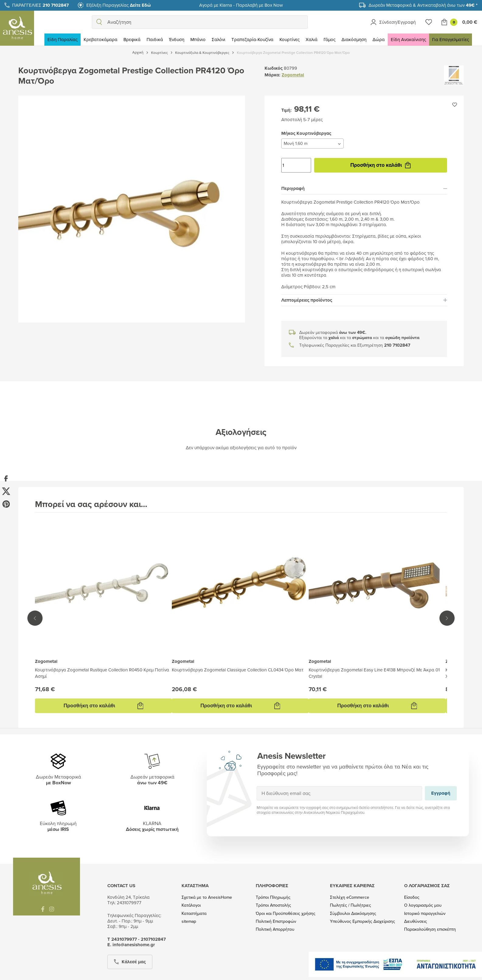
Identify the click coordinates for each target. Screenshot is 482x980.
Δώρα (379, 39)
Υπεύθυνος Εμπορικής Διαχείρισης (362, 921)
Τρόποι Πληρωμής (273, 897)
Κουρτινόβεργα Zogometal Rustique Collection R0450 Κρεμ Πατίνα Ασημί (102, 673)
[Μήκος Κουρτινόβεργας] (312, 143)
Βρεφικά (132, 39)
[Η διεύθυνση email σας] (339, 793)
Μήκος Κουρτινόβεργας (281, 138)
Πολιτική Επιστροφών (276, 921)
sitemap (189, 921)
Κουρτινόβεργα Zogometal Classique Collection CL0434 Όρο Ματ (238, 670)
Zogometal (293, 75)
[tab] (364, 189)
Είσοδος (412, 897)
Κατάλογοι (191, 905)
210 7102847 (397, 345)
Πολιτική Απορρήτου (275, 929)
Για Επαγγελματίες (451, 39)
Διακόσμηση (354, 39)
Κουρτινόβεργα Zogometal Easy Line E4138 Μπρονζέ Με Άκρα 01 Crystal (374, 673)
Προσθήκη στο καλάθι (380, 165)
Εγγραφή (257, 786)
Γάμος (329, 39)
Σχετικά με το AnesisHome (207, 897)
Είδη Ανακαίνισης (408, 39)
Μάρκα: (272, 75)
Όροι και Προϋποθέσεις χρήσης (286, 914)
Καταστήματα (194, 914)
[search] (99, 22)
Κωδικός (274, 68)
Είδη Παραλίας (62, 39)
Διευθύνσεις (416, 921)
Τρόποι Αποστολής (273, 905)
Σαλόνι (218, 39)
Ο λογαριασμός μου (423, 905)
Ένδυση (177, 39)
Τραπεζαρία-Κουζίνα (252, 39)
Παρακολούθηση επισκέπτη (430, 929)
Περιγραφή (364, 188)
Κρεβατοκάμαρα (101, 39)
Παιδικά (155, 39)
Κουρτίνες (290, 39)
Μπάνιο (198, 39)
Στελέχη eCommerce (350, 897)
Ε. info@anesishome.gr (131, 945)
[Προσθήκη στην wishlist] (455, 105)
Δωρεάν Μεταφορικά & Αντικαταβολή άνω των (423, 5)
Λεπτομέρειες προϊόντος (364, 300)
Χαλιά (312, 39)
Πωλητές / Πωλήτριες (350, 905)
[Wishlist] (429, 22)
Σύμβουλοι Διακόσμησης (353, 914)
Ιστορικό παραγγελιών (425, 914)
